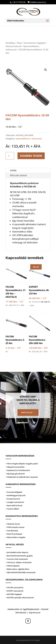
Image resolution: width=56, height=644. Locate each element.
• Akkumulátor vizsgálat (15, 537)
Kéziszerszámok (14, 46)
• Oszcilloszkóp (12, 531)
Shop (19, 43)
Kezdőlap (10, 43)
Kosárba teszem (31, 156)
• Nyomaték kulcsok (14, 505)
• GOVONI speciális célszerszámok (20, 598)
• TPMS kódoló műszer (15, 527)
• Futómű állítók (12, 509)
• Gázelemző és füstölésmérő (18, 470)
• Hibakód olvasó (13, 524)
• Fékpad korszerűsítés (15, 467)
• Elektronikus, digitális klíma (17, 569)
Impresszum (35, 613)
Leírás (13, 170)
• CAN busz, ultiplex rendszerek (19, 562)
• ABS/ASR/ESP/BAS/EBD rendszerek (21, 572)
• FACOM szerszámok (14, 587)
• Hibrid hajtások (13, 566)
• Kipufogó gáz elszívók (15, 474)
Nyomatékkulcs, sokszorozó (29, 139)
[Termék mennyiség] (10, 156)
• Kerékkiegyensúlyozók (16, 495)
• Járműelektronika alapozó (17, 552)
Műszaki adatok (18, 175)
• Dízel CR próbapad (14, 534)
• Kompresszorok (13, 499)
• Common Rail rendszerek (17, 559)
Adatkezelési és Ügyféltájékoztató (23, 609)
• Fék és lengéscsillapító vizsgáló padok (22, 464)
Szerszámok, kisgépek (34, 43)
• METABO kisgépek (14, 594)
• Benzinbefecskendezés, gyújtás (19, 556)
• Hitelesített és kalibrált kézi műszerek (22, 477)
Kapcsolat (27, 412)
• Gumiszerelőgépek (14, 492)
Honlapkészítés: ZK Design (28, 640)
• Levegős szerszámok (15, 502)
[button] (46, 70)
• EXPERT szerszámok (14, 591)
